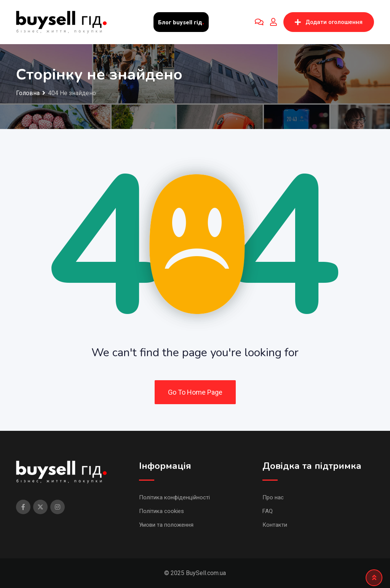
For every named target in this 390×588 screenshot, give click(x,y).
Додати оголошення (329, 22)
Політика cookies (161, 511)
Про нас (273, 497)
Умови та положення (166, 525)
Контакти (275, 525)
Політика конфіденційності (174, 497)
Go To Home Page (195, 392)
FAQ (268, 511)
